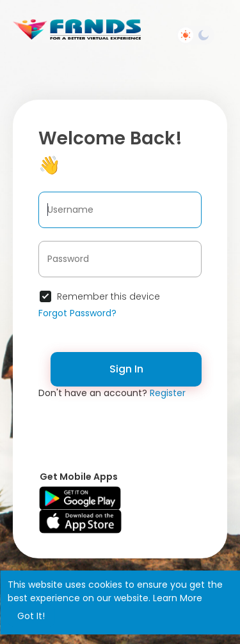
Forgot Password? (77, 313)
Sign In (126, 369)
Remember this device (108, 296)
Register (168, 393)
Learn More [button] (178, 598)
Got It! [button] (31, 616)
